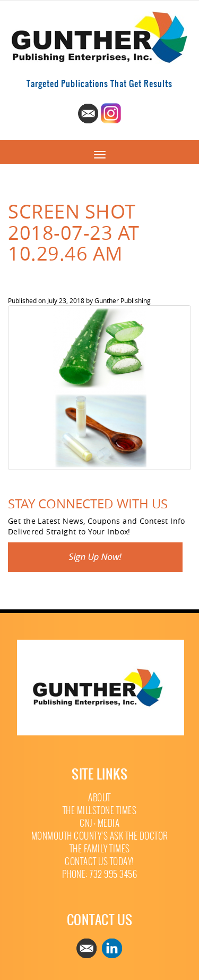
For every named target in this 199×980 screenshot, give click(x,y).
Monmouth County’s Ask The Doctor (100, 836)
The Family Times (100, 849)
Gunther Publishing (123, 300)
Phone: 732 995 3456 (100, 874)
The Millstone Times (100, 811)
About (99, 798)
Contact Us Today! (99, 862)
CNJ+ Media (99, 823)
